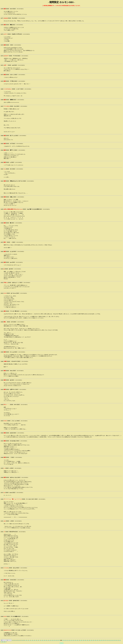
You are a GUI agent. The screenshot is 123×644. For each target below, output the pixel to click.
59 (1, 642)
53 (110, 640)
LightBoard (61, 643)
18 (41, 640)
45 (94, 640)
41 (87, 640)
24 (53, 640)
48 (100, 640)
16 (37, 640)
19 (43, 640)
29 (63, 640)
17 (39, 640)
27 (59, 640)
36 (77, 640)
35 (75, 640)
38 (81, 640)
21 (47, 640)
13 (32, 640)
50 (104, 640)
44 (92, 640)
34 (73, 640)
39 (83, 640)
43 (90, 640)
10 (26, 640)
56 (116, 640)
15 (36, 640)
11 (28, 640)
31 (67, 640)
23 (51, 640)
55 (114, 640)
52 (108, 640)
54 (112, 640)
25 (55, 640)
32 (69, 640)
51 (106, 640)
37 (79, 640)
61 (5, 642)
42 (88, 640)
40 (85, 640)
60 (3, 642)
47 (98, 640)
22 (49, 640)
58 (120, 640)
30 (65, 640)
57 (118, 640)
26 (57, 640)
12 (30, 640)
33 (71, 640)
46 (96, 640)
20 (45, 640)
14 (34, 640)
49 (102, 640)
